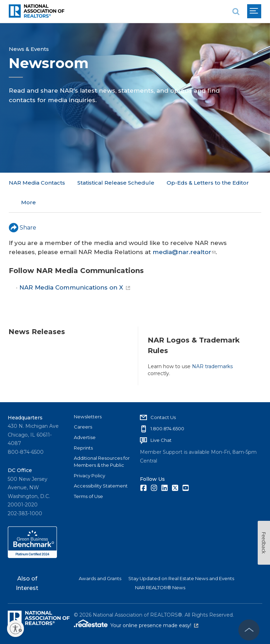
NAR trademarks (212, 346)
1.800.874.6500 (167, 429)
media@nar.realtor (184, 232)
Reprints (83, 447)
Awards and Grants (100, 578)
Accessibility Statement (101, 486)
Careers (83, 427)
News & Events (29, 49)
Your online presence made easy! (154, 625)
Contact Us (163, 417)
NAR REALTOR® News (160, 587)
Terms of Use (88, 496)
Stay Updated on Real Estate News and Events (181, 578)
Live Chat (161, 440)
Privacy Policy (89, 475)
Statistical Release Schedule (116, 183)
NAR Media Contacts (37, 183)
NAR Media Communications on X (75, 268)
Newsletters (88, 416)
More (174, 183)
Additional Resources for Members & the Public (102, 462)
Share (22, 208)
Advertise (85, 437)
